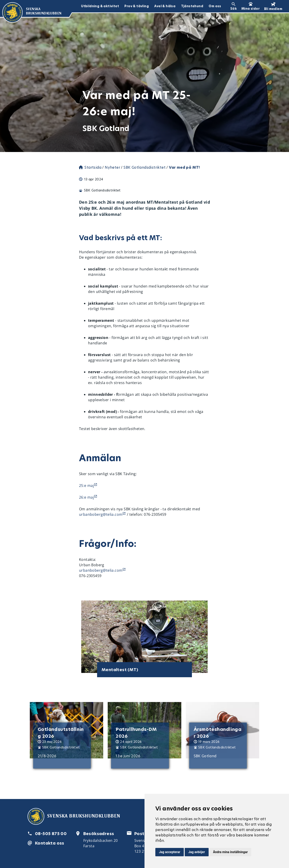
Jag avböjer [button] (197, 852)
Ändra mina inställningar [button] (231, 852)
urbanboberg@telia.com (101, 514)
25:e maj (86, 486)
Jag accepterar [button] (170, 852)
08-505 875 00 (51, 834)
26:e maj (86, 497)
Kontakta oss (50, 843)
